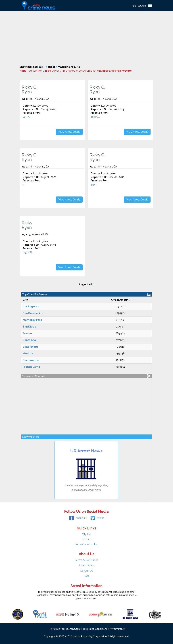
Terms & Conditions (87, 560)
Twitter (97, 518)
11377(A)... (28, 252)
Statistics (86, 539)
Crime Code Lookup (86, 544)
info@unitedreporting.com (65, 629)
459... (93, 185)
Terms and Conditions (95, 629)
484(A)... (95, 117)
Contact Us (86, 571)
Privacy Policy (87, 565)
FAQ (86, 576)
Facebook (78, 518)
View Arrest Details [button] (69, 132)
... (23, 185)
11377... (26, 117)
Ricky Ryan (27, 225)
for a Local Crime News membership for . (79, 71)
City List (86, 534)
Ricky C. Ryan (29, 90)
